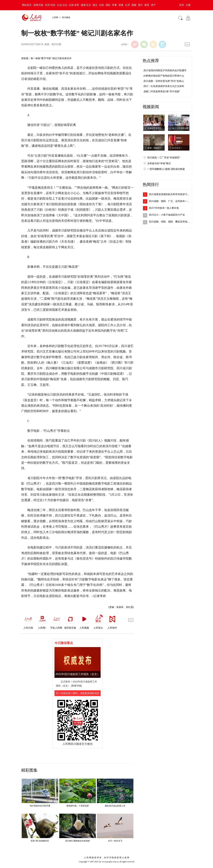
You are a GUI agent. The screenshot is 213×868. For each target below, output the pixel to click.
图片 (140, 5)
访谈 (101, 5)
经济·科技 (50, 5)
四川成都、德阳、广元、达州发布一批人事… (173, 201)
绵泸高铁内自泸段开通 (40, 806)
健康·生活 (86, 5)
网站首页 (27, 5)
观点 (95, 5)
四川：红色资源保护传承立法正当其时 (164, 86)
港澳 (121, 5)
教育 (147, 5)
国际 (108, 5)
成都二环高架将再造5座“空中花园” (162, 91)
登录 (182, 5)
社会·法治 (62, 5)
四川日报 (56, 44)
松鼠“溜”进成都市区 (40, 841)
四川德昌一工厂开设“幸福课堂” (164, 158)
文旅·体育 (74, 5)
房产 (153, 5)
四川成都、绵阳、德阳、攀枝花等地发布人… (173, 222)
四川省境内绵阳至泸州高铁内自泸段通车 (165, 70)
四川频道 (66, 17)
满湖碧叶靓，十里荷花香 (78, 806)
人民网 (55, 17)
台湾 (127, 5)
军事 (114, 5)
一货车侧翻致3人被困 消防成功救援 (166, 169)
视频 (134, 5)
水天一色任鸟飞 (115, 841)
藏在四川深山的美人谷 (115, 806)
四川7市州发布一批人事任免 (164, 208)
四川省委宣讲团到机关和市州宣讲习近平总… (173, 194)
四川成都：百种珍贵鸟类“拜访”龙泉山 (164, 81)
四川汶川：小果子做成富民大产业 (167, 215)
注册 (188, 5)
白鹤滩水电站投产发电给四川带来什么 (164, 76)
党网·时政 (38, 5)
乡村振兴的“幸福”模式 (159, 163)
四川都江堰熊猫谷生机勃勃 (78, 841)
